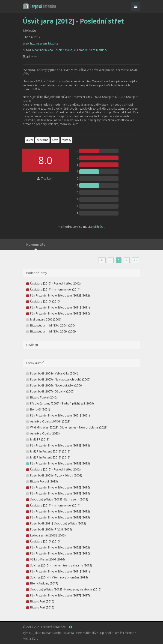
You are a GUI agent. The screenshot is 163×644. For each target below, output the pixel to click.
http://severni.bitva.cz (44, 43)
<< (102, 260)
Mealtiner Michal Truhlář (48, 50)
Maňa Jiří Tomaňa (76, 50)
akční (30, 140)
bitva (55, 140)
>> (136, 260)
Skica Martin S (98, 50)
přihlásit (99, 227)
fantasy (67, 140)
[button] (39, 6)
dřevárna (42, 140)
